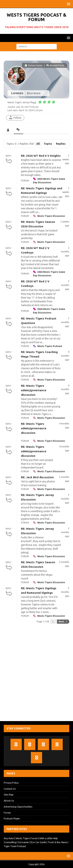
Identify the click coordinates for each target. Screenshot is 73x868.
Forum (7, 813)
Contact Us (10, 789)
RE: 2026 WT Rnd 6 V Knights (41, 156)
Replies (61, 144)
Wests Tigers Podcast (50, 346)
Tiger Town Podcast (15, 846)
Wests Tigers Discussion (51, 216)
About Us (9, 801)
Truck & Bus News (57, 842)
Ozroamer (24, 842)
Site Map (9, 795)
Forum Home (34, 65)
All (38, 144)
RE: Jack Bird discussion (37, 477)
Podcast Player (12, 818)
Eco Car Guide (38, 842)
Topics (48, 144)
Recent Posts (55, 65)
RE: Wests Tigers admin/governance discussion (34, 390)
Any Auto (9, 838)
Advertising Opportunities (18, 807)
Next (63, 622)
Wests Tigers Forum (27, 838)
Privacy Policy (11, 783)
